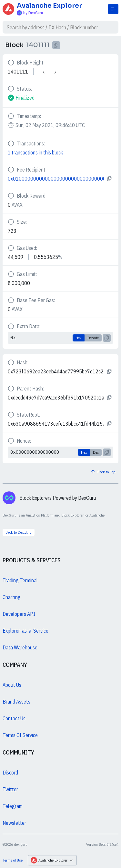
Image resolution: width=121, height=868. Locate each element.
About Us (12, 685)
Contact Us (14, 718)
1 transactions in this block (35, 153)
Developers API (19, 614)
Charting (12, 597)
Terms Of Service (20, 735)
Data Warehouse (20, 647)
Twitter (10, 789)
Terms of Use (13, 860)
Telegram (13, 806)
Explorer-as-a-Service (25, 631)
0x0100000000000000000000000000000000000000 (56, 179)
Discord (10, 773)
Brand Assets (16, 702)
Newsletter (14, 823)
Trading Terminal (20, 580)
